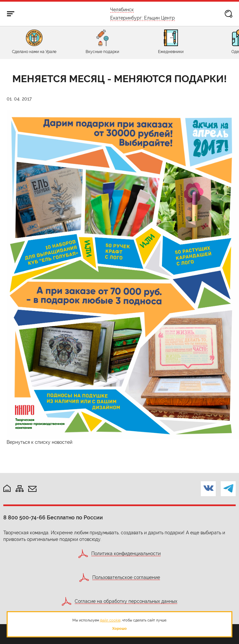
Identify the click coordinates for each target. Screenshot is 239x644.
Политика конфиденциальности (126, 554)
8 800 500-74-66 (24, 518)
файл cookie (110, 620)
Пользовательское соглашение (126, 578)
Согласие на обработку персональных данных (126, 601)
